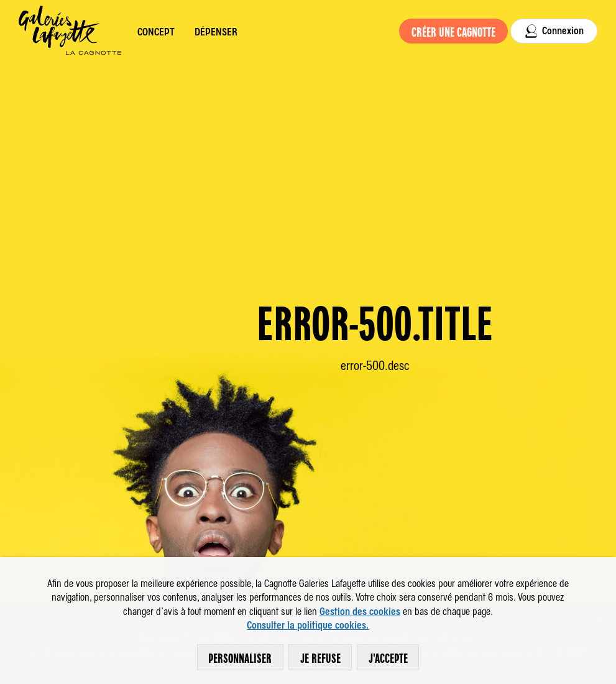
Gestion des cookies (360, 611)
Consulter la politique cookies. (308, 624)
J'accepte (392, 657)
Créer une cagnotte (458, 31)
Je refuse (324, 657)
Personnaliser (244, 657)
